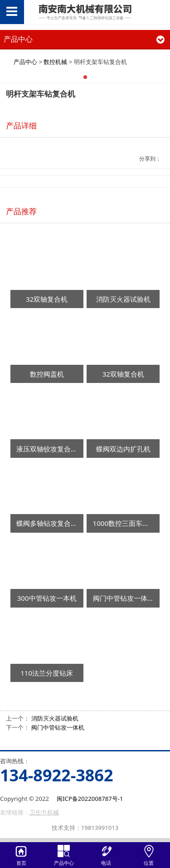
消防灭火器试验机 (55, 718)
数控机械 (55, 62)
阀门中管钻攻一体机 (58, 727)
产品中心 (25, 62)
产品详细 (21, 125)
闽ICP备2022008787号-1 (90, 799)
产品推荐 (21, 211)
